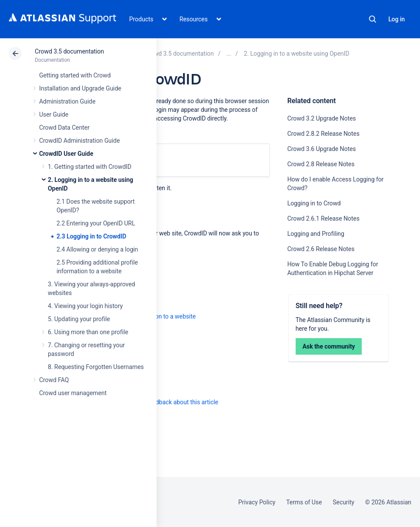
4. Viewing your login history (85, 306)
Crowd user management (73, 393)
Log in (397, 19)
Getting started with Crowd (75, 75)
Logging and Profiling (316, 234)
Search (373, 19)
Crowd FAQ (54, 380)
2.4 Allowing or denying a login (97, 249)
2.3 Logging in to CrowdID (91, 236)
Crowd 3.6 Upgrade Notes (322, 149)
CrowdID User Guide (66, 154)
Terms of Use (304, 502)
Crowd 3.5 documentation (69, 51)
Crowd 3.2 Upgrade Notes (322, 118)
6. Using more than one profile (88, 332)
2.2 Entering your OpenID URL (96, 223)
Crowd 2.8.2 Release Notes (323, 134)
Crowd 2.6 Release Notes (321, 249)
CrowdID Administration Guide (80, 141)
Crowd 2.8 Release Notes (321, 164)
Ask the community (329, 346)
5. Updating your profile (79, 319)
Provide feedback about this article (172, 402)
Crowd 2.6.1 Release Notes (323, 218)
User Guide (54, 114)
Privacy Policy (257, 502)
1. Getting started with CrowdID (90, 167)
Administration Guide (67, 101)
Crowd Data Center (64, 128)
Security (343, 502)
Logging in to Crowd (314, 203)
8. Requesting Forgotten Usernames (96, 367)
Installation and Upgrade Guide (80, 88)
